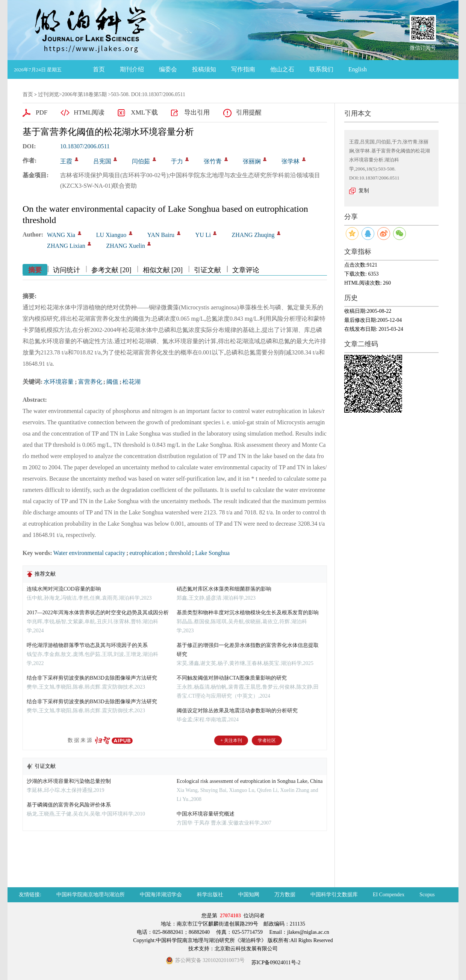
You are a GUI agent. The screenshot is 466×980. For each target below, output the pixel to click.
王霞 (66, 161)
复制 (364, 191)
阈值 (112, 382)
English (358, 69)
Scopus (427, 895)
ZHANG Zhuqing (253, 235)
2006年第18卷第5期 (84, 94)
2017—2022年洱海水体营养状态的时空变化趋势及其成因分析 (98, 613)
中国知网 (249, 895)
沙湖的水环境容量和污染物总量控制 (69, 781)
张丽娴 (252, 161)
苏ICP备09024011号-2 (275, 963)
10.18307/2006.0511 (85, 146)
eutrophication (147, 553)
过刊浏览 (48, 94)
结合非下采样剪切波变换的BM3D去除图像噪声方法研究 (92, 678)
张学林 (290, 161)
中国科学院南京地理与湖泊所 (91, 895)
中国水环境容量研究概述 (206, 814)
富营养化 (90, 382)
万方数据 (285, 895)
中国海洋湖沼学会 (161, 895)
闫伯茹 (141, 161)
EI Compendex (389, 895)
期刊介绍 (132, 69)
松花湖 (132, 382)
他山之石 (282, 69)
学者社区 (267, 740)
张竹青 (213, 161)
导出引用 (197, 112)
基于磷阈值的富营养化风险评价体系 (69, 805)
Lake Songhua (212, 553)
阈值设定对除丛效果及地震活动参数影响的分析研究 (237, 711)
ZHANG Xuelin (126, 246)
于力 (177, 161)
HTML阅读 (89, 112)
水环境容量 (59, 382)
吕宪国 (102, 161)
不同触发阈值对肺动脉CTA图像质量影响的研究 (232, 678)
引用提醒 (249, 112)
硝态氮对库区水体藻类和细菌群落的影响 (224, 589)
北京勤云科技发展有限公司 (246, 949)
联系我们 (321, 69)
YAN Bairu (161, 235)
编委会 (168, 69)
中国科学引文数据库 (334, 895)
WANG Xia (61, 235)
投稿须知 (204, 69)
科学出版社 (210, 895)
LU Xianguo (111, 235)
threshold (180, 553)
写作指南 (243, 69)
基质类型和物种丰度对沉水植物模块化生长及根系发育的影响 (248, 613)
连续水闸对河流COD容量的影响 (64, 589)
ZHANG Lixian (66, 246)
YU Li (203, 235)
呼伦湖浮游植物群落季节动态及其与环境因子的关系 (87, 645)
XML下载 (144, 112)
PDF (42, 112)
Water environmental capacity (89, 553)
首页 (99, 69)
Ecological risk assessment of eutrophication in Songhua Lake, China (250, 781)
